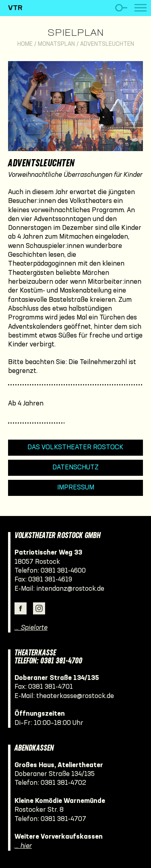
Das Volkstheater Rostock (75, 447)
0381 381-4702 (63, 783)
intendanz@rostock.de (70, 589)
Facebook (21, 608)
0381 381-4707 (63, 819)
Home (25, 44)
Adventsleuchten (107, 44)
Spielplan (75, 33)
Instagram (39, 608)
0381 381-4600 (63, 571)
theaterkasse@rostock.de (75, 696)
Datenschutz (75, 468)
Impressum (76, 488)
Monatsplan (56, 44)
